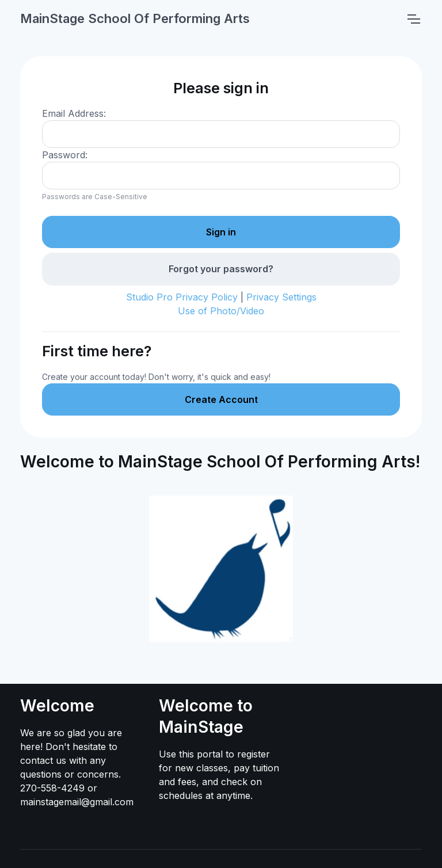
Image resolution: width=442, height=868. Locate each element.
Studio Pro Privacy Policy (182, 297)
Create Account (221, 399)
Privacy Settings (281, 297)
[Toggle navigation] (413, 19)
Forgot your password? (221, 269)
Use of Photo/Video (221, 311)
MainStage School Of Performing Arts (135, 18)
